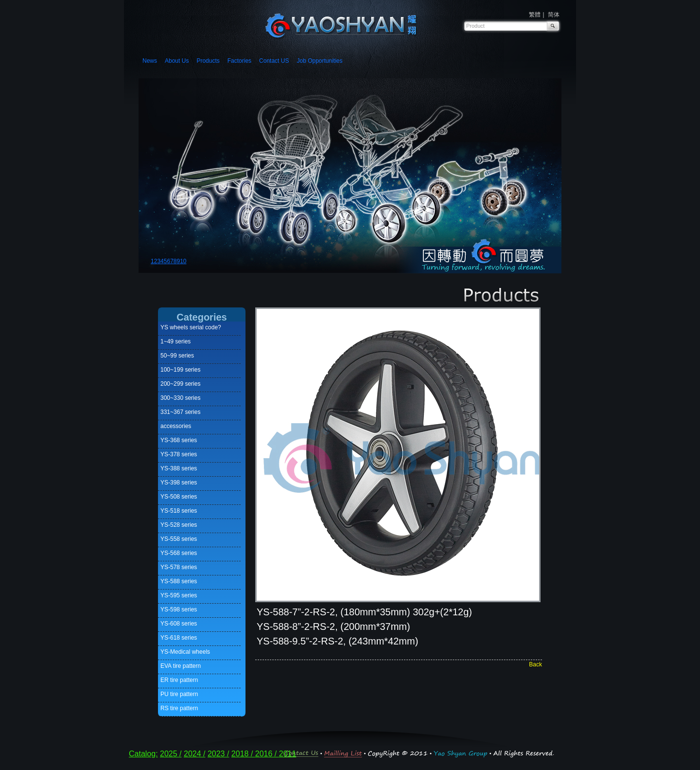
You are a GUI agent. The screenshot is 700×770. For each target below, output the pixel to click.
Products (208, 61)
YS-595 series (179, 595)
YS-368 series (179, 440)
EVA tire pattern (181, 666)
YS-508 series (179, 497)
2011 (288, 754)
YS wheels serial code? (191, 327)
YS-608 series (179, 624)
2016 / (267, 754)
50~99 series (177, 356)
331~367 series (180, 412)
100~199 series (180, 370)
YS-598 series (179, 609)
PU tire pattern (179, 694)
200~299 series (180, 384)
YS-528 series (179, 525)
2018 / (243, 754)
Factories (239, 61)
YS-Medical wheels (185, 652)
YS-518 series (179, 511)
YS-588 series (179, 581)
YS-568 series (179, 553)
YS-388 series (179, 468)
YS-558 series (179, 539)
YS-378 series (179, 454)
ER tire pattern (179, 680)
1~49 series (175, 341)
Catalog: (143, 754)
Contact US (274, 61)
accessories (176, 426)
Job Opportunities (319, 61)
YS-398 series (179, 483)
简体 (554, 15)
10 (183, 261)
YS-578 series (179, 567)
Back (535, 664)
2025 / (171, 754)
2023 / (218, 754)
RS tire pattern (179, 708)
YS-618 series (179, 638)
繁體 (535, 15)
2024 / (194, 754)
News (150, 61)
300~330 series (180, 398)
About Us (177, 61)
